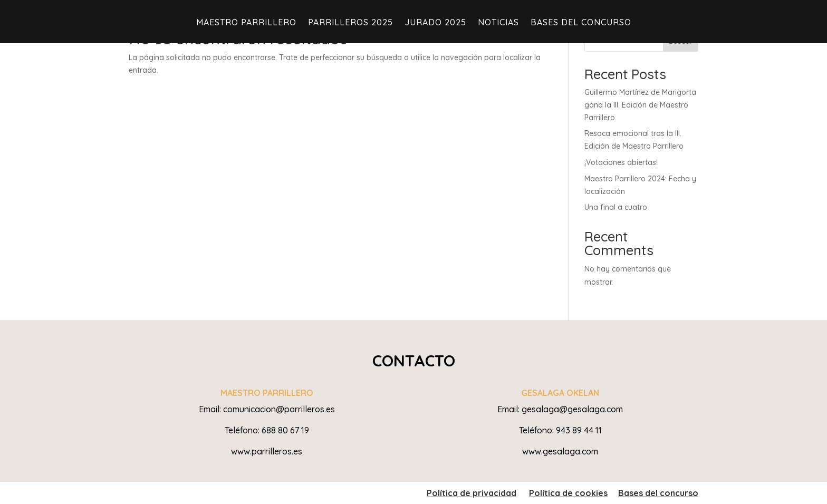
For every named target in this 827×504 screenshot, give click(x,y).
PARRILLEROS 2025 (350, 23)
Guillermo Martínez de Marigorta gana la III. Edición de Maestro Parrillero (640, 105)
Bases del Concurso (581, 23)
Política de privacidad (472, 493)
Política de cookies (568, 493)
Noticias (498, 23)
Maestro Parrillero (246, 23)
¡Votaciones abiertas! (621, 162)
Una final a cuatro (616, 207)
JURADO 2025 (435, 23)
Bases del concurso (658, 493)
